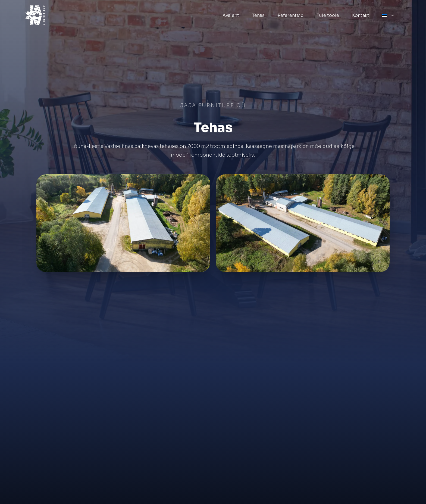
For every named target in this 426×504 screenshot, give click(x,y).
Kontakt (361, 15)
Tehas (258, 15)
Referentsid (291, 15)
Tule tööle (328, 15)
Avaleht (231, 15)
